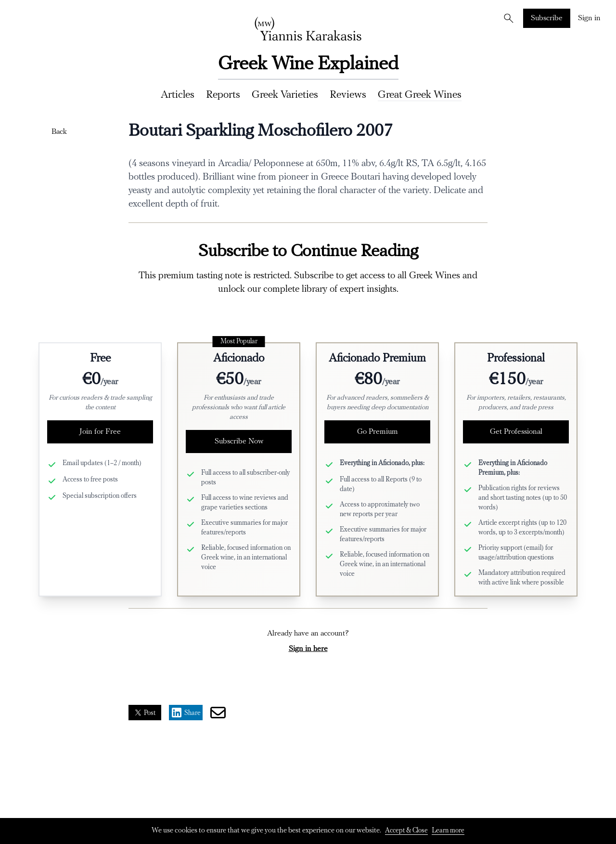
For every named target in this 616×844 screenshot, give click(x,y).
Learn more (448, 831)
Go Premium (378, 432)
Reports (223, 95)
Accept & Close (406, 831)
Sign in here (308, 649)
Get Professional (516, 432)
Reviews (348, 95)
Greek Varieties (285, 95)
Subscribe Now (239, 441)
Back (59, 132)
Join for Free (100, 432)
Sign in (589, 18)
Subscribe (547, 18)
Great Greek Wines (420, 95)
